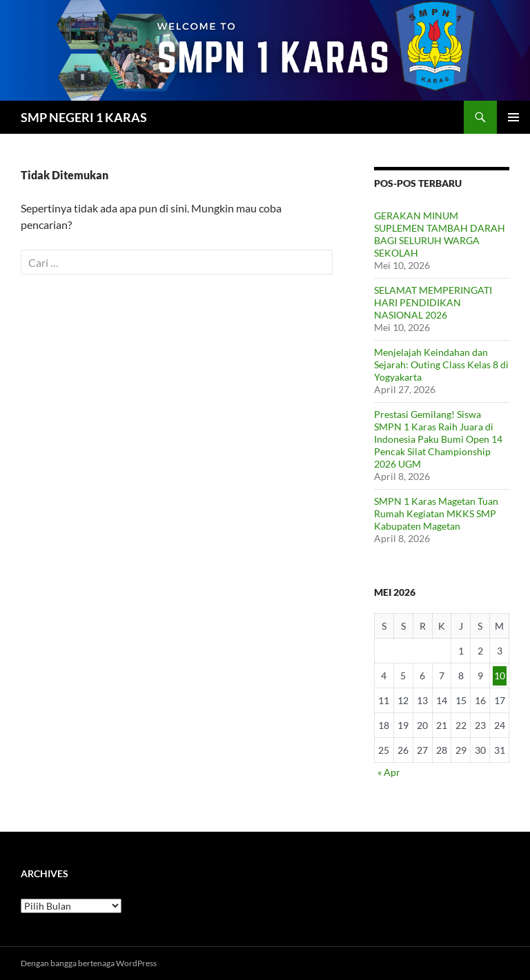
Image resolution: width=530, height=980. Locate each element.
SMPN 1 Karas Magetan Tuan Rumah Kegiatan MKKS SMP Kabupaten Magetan (436, 513)
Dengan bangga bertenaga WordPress (89, 963)
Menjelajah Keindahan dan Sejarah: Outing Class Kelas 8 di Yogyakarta (441, 364)
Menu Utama (513, 117)
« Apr (389, 772)
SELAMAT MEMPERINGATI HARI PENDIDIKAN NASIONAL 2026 (433, 302)
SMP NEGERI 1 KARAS (84, 117)
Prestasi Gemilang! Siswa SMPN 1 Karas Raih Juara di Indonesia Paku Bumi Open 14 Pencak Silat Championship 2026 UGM (438, 439)
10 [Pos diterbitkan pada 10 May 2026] (500, 676)
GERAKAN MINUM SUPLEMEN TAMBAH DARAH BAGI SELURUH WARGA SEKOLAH (440, 234)
